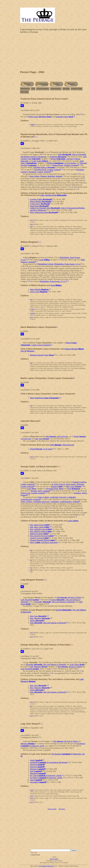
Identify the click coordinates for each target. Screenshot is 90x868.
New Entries (25, 89)
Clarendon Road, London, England (47, 170)
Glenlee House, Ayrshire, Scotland (65, 165)
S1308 (32, 313)
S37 (32, 220)
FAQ (33, 89)
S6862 (32, 124)
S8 (31, 570)
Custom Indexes (43, 89)
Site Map (66, 89)
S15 (32, 790)
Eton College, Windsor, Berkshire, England (46, 176)
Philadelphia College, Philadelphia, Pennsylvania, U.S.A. (59, 264)
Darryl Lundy (54, 859)
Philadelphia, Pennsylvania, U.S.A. (53, 281)
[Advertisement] (54, 53)
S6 (31, 227)
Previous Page (77, 89)
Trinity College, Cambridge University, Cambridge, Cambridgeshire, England (50, 502)
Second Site (51, 866)
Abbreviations (56, 89)
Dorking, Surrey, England (40, 491)
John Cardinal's (43, 866)
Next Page (24, 92)
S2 (31, 560)
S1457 (32, 309)
